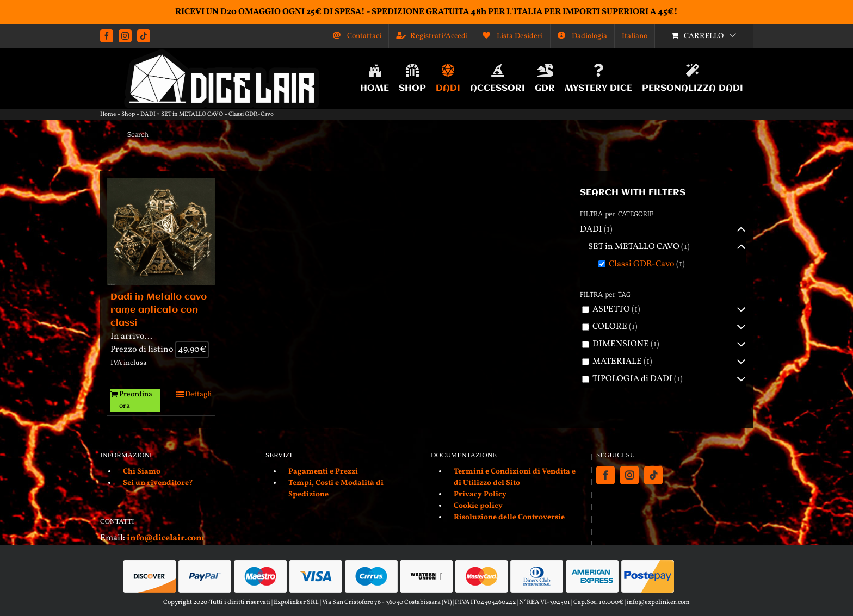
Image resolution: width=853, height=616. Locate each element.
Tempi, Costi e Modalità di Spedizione (336, 489)
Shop (128, 114)
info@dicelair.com (165, 538)
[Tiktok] (653, 475)
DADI (148, 114)
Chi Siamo (142, 472)
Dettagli (198, 394)
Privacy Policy (480, 494)
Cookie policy (478, 506)
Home (108, 114)
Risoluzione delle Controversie (509, 517)
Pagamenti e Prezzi (323, 472)
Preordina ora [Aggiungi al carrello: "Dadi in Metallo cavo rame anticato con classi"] (136, 400)
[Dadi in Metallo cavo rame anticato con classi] (161, 232)
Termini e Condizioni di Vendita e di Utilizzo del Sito (515, 477)
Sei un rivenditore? (158, 483)
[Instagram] (629, 475)
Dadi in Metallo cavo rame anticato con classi (159, 310)
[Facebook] (605, 475)
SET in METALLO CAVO (192, 114)
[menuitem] (635, 36)
